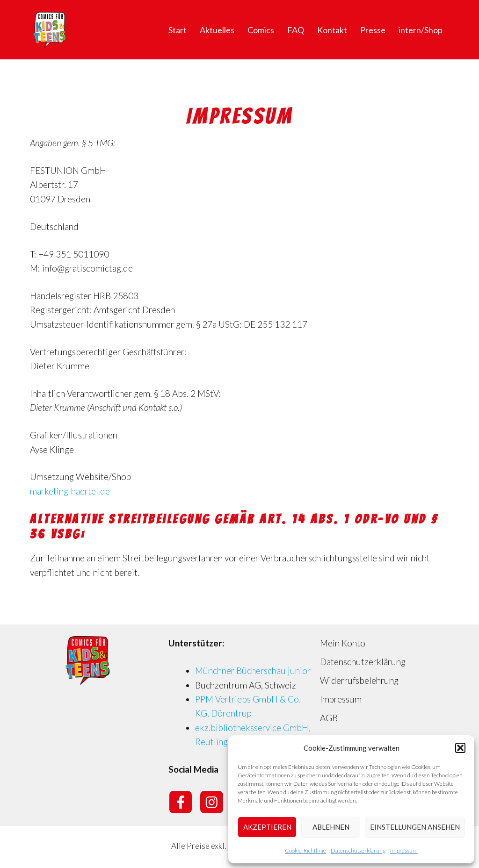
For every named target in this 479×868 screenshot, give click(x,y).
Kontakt (332, 30)
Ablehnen (331, 827)
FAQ (296, 30)
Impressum (404, 850)
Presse (373, 30)
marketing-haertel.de (70, 491)
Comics (261, 30)
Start (178, 30)
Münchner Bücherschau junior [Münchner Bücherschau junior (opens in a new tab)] (253, 671)
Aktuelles (217, 30)
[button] (460, 748)
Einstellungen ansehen (415, 827)
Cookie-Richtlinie (305, 850)
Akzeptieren (267, 827)
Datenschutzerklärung (358, 850)
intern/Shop (421, 30)
